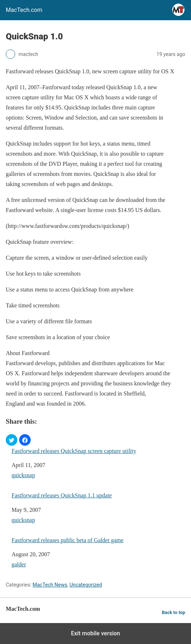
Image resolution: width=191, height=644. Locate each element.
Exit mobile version (95, 633)
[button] (12, 440)
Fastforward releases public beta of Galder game (68, 540)
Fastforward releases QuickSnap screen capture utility (74, 451)
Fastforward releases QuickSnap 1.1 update (62, 495)
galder (19, 564)
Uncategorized (86, 585)
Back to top (173, 612)
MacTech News (50, 585)
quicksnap (23, 475)
